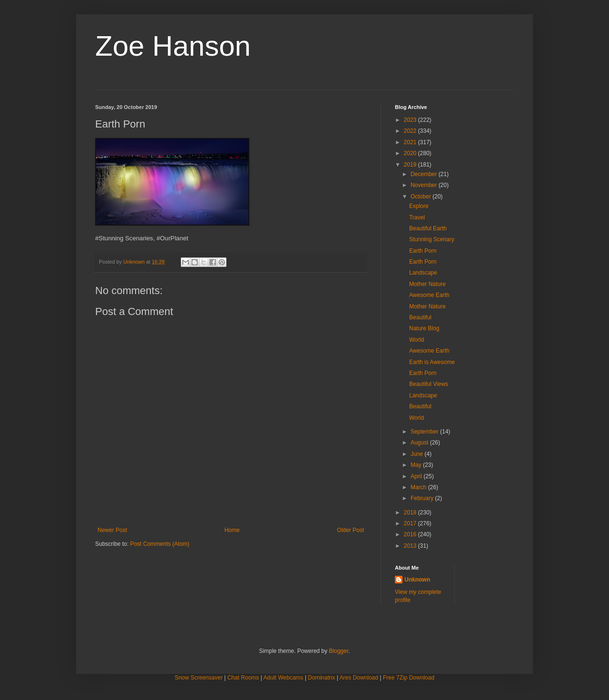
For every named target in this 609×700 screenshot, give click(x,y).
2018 (411, 513)
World (417, 340)
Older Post (350, 530)
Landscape (423, 273)
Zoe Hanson (173, 46)
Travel (417, 217)
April (417, 476)
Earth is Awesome (432, 362)
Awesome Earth (429, 295)
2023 (411, 120)
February (423, 498)
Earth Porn (423, 251)
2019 (411, 165)
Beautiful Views (429, 384)
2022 (411, 131)
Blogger (339, 651)
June (417, 454)
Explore (419, 206)
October (422, 197)
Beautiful (420, 317)
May (417, 465)
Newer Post (112, 530)
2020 (411, 153)
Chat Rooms (243, 678)
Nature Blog (424, 328)
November (425, 185)
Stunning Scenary (432, 239)
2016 (411, 534)
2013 (411, 546)
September (425, 432)
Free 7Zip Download (409, 678)
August (420, 443)
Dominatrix (321, 678)
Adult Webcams (284, 678)
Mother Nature (427, 284)
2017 (411, 523)
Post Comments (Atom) (160, 544)
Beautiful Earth (428, 228)
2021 (411, 142)
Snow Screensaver (199, 678)
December (425, 174)
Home (232, 530)
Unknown (417, 580)
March (419, 487)
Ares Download (359, 678)
